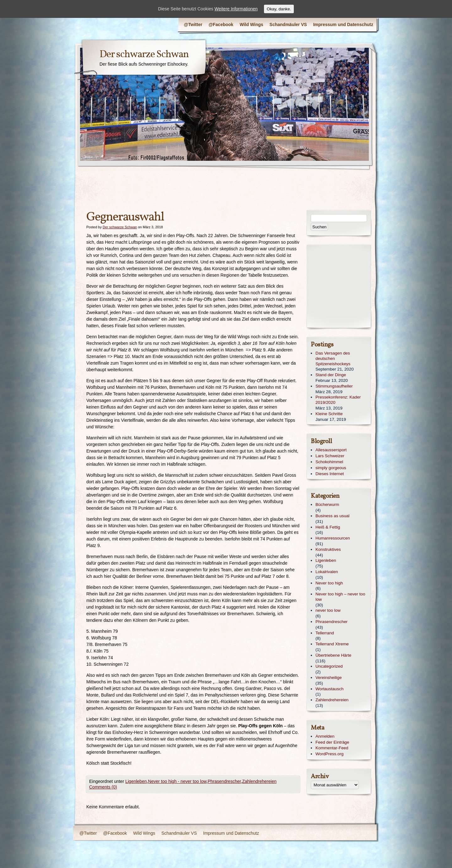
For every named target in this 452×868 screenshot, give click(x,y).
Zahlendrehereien (259, 781)
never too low (328, 610)
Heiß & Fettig (328, 527)
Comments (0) (103, 787)
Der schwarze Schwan (144, 55)
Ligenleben (136, 781)
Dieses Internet (330, 474)
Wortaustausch (329, 689)
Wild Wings (251, 24)
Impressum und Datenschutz (343, 24)
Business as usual (332, 516)
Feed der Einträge (332, 742)
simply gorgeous (331, 468)
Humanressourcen (333, 538)
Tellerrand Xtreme (332, 644)
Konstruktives (328, 549)
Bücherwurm (327, 505)
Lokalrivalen (327, 572)
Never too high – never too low (340, 597)
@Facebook (221, 24)
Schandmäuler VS (288, 24)
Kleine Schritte (329, 414)
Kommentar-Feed (332, 748)
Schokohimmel (329, 462)
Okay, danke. (279, 9)
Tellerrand (325, 633)
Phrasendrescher (224, 781)
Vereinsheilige (329, 678)
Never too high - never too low (177, 781)
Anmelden (325, 736)
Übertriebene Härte (333, 655)
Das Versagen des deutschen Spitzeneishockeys (333, 358)
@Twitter (193, 24)
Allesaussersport (331, 450)
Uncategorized (329, 666)
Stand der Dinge (331, 375)
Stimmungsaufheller (334, 386)
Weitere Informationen (236, 9)
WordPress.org (329, 754)
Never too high (329, 583)
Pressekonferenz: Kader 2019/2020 (338, 400)
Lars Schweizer (330, 456)
